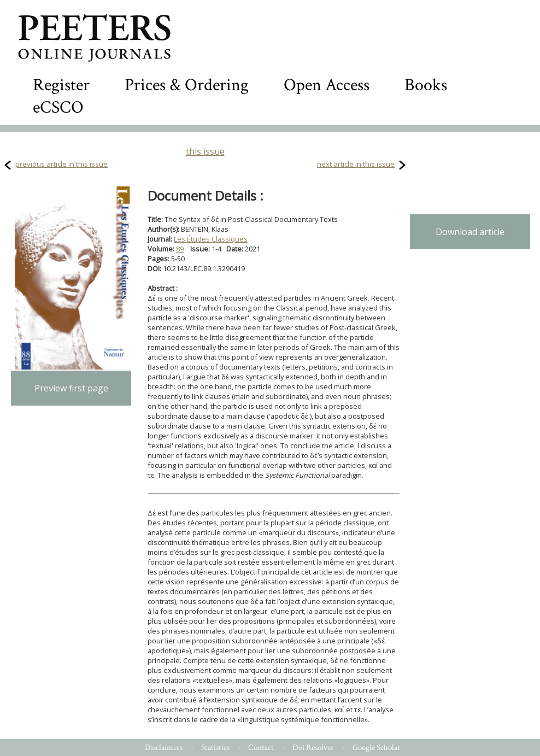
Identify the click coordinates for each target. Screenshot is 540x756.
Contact (261, 748)
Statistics (215, 748)
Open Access (327, 85)
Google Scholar (377, 748)
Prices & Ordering (187, 85)
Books (426, 85)
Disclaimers (164, 748)
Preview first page (71, 388)
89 (180, 249)
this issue (205, 151)
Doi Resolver (313, 748)
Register (61, 85)
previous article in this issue (61, 164)
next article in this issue (356, 164)
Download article (470, 232)
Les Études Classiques (211, 239)
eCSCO (58, 107)
